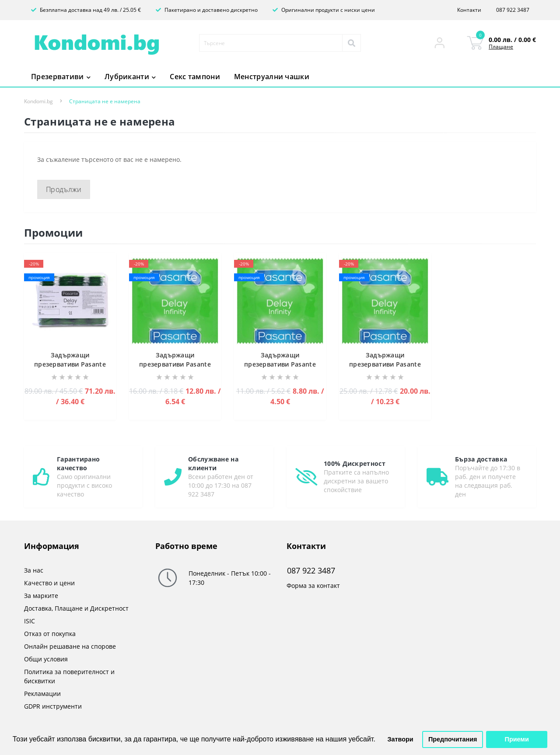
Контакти (469, 10)
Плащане (501, 47)
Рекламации (42, 694)
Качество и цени (49, 583)
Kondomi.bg (38, 101)
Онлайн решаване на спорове (70, 646)
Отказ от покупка (50, 634)
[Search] (351, 43)
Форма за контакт (313, 585)
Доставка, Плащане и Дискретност (76, 608)
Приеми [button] (517, 739)
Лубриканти (130, 77)
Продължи (64, 189)
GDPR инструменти (53, 706)
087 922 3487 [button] (311, 571)
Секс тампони (195, 77)
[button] (440, 43)
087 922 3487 (513, 10)
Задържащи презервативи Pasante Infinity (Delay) (70, 364)
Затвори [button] (401, 739)
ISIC (30, 621)
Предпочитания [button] (453, 739)
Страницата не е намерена (105, 101)
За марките (41, 596)
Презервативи (61, 77)
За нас (34, 570)
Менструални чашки (272, 77)
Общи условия (46, 659)
